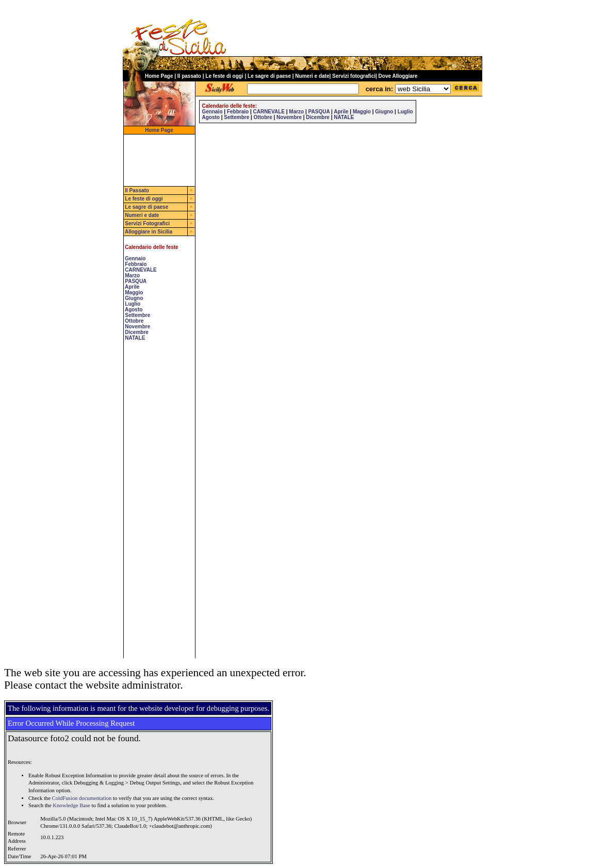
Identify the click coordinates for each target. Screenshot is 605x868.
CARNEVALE (141, 270)
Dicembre (137, 332)
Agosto (134, 310)
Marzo (132, 276)
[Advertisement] (155, 504)
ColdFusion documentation (82, 798)
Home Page (159, 76)
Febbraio (136, 264)
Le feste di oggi (224, 76)
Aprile (132, 287)
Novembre (137, 327)
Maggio (134, 293)
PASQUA (136, 281)
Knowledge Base (71, 805)
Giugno (134, 298)
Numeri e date (312, 76)
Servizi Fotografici (147, 223)
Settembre (137, 315)
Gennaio (135, 258)
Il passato (189, 76)
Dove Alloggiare (398, 76)
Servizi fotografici (354, 76)
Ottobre (134, 321)
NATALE (135, 338)
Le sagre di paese (269, 76)
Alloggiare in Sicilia (149, 232)
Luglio (133, 304)
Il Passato (137, 190)
